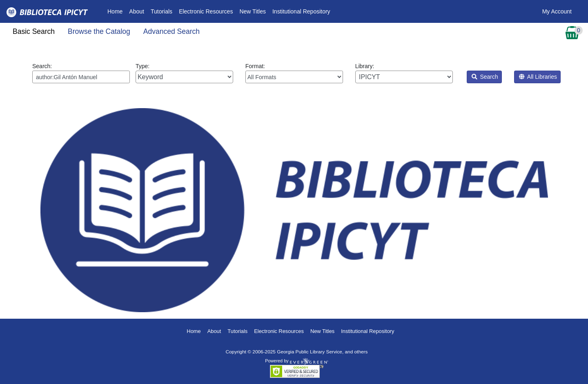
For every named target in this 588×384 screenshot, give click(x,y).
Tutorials (161, 11)
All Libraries (538, 77)
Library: (404, 73)
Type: (184, 73)
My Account (557, 11)
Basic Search (34, 31)
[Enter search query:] (81, 77)
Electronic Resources (206, 11)
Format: (294, 73)
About (137, 11)
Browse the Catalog (99, 31)
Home (117, 11)
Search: (81, 73)
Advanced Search (171, 31)
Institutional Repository (301, 11)
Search (485, 77)
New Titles (253, 11)
